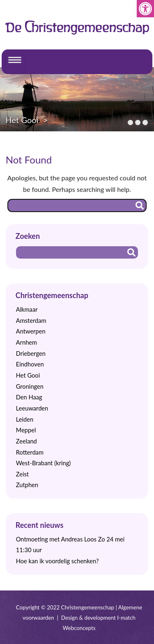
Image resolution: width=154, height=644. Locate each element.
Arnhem (26, 342)
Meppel (26, 430)
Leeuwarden (32, 408)
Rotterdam (30, 452)
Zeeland (26, 441)
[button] (145, 9)
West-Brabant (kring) (43, 463)
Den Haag (29, 397)
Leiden (25, 419)
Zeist (22, 474)
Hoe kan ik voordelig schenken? (57, 561)
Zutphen (27, 485)
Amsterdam (31, 321)
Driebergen (31, 353)
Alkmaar (27, 309)
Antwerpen (31, 331)
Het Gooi (22, 120)
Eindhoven (30, 364)
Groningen (30, 386)
